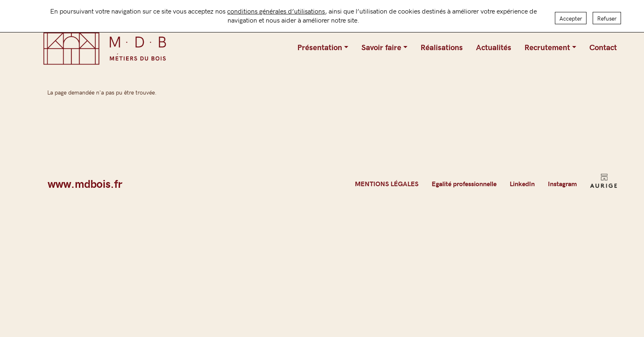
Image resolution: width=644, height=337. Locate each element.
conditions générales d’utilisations (276, 9)
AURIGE (604, 183)
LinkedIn (522, 183)
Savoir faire (381, 47)
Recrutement (547, 47)
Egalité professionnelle (464, 183)
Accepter (571, 16)
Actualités (494, 47)
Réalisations (442, 47)
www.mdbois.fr (85, 183)
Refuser (607, 16)
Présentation (320, 47)
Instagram (562, 183)
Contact (603, 47)
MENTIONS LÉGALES (387, 183)
